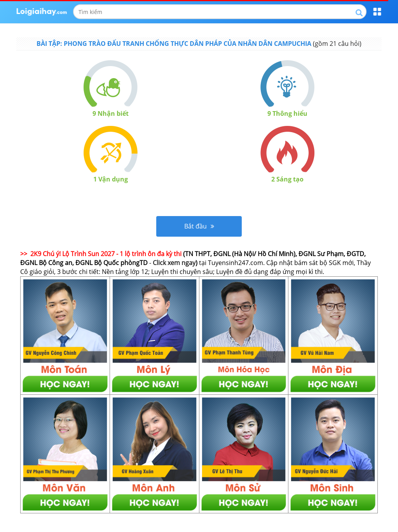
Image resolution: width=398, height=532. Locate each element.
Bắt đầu (199, 226)
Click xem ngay (174, 263)
